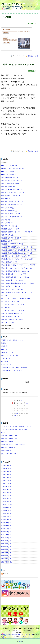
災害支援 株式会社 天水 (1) (10, 316)
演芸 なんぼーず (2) (8, 208)
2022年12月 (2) (6, 523)
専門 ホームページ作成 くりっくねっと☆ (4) (16, 298)
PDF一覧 (4, 349)
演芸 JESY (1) (6, 199)
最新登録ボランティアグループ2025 (13, 445)
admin (24, 636)
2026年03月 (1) (6, 465)
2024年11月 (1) (6, 486)
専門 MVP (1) (6, 295)
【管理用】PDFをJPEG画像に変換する (14, 367)
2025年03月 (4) (6, 477)
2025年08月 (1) (6, 471)
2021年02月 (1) (6, 544)
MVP (3, 433)
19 (25, 411)
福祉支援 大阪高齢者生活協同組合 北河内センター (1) (19, 250)
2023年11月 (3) (6, 511)
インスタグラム (6, 358)
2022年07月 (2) (6, 529)
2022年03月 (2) (6, 532)
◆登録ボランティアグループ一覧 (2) (13, 168)
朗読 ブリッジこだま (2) (9, 226)
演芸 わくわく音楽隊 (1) (9, 211)
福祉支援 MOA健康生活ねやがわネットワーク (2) (17, 247)
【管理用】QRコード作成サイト (12, 370)
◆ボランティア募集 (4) (9, 171)
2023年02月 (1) (6, 520)
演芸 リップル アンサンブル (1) (11, 180)
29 (15, 416)
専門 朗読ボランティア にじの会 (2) (13, 310)
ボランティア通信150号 (9, 448)
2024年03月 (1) (6, 502)
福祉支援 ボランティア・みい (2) (12, 289)
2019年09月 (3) (6, 559)
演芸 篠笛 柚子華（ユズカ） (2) (12, 202)
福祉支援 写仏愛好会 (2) (9, 262)
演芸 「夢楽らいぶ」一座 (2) (11, 214)
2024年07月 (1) (6, 496)
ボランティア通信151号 (9, 442)
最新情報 (4, 346)
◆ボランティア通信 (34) (9, 165)
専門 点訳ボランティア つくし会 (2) (13, 304)
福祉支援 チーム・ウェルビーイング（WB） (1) (17, 268)
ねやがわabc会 (6, 451)
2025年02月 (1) (6, 480)
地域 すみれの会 (33, 56)
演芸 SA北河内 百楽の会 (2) (10, 184)
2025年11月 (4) (6, 468)
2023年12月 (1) (6, 508)
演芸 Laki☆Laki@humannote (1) (12, 217)
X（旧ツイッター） (8, 364)
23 (17, 413)
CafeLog (20, 641)
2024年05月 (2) (6, 499)
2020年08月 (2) (6, 550)
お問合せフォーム (7, 352)
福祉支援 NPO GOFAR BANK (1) (12, 244)
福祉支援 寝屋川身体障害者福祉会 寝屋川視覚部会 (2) (19, 283)
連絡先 (3, 343)
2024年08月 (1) (6, 492)
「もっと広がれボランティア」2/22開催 (14, 430)
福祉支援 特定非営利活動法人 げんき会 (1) (15, 271)
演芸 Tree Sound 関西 (9, 454)
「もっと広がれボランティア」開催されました (16, 427)
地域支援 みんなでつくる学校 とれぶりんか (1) (16, 292)
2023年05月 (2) (6, 517)
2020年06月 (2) (6, 556)
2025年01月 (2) (6, 483)
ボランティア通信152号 (9, 439)
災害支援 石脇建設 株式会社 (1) (11, 313)
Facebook (5, 361)
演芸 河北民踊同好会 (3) (9, 187)
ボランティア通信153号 (9, 436)
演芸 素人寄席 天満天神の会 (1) (11, 205)
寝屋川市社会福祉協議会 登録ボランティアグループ (17, 634)
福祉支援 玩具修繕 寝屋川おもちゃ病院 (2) (15, 277)
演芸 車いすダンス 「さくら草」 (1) (13, 193)
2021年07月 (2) (6, 538)
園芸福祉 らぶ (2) (7, 241)
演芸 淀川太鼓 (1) (7, 223)
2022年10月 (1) (6, 526)
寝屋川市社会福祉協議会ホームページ (14, 340)
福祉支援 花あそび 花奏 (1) (11, 286)
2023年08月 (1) (6, 514)
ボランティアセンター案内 (10, 355)
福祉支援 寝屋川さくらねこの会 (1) (13, 280)
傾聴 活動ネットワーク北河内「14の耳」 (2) (16, 256)
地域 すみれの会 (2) (8, 235)
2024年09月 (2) (6, 490)
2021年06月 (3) (6, 541)
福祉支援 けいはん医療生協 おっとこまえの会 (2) (17, 253)
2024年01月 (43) (7, 505)
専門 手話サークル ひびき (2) (11, 301)
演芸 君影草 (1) (6, 220)
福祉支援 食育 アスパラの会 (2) (11, 238)
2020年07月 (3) (6, 553)
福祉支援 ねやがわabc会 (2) (10, 229)
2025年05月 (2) (6, 474)
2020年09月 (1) (6, 547)
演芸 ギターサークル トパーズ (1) (12, 190)
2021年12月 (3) (6, 535)
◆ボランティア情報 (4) (9, 174)
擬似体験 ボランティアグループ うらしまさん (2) (17, 259)
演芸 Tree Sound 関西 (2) (10, 177)
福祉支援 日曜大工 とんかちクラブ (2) (14, 274)
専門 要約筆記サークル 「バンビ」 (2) (14, 307)
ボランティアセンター (13, 4)
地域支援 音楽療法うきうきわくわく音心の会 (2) (17, 232)
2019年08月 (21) (7, 562)
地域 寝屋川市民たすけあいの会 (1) (13, 319)
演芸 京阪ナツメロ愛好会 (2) (11, 196)
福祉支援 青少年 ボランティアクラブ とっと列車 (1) (18, 265)
